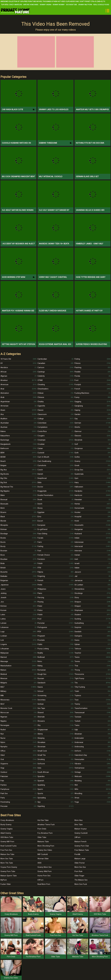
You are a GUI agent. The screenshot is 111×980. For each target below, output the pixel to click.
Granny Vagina (45, 5)
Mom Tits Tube (7, 863)
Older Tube (42, 837)
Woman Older (43, 859)
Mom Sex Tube (7, 859)
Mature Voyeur (81, 829)
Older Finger (79, 876)
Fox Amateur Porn (45, 833)
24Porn (77, 837)
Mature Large (80, 859)
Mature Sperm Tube (9, 876)
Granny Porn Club (82, 846)
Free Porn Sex (6, 850)
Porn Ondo (42, 829)
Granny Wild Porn (45, 871)
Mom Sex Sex (80, 867)
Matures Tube (43, 842)
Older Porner (80, 863)
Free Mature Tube (82, 850)
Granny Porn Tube (8, 871)
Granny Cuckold (81, 833)
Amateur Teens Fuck (46, 825)
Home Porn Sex (44, 876)
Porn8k (77, 854)
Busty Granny (6, 825)
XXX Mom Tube (71, 5)
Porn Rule (78, 871)
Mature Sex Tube (7, 854)
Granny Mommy (59, 5)
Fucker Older (6, 884)
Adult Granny (6, 833)
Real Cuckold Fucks (101, 5)
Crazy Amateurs (16, 5)
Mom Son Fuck (81, 884)
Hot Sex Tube (43, 820)
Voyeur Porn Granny (9, 867)
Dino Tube (79, 825)
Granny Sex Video (45, 850)
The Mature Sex (81, 880)
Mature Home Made (31, 5)
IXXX (39, 863)
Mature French (80, 842)
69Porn (40, 880)
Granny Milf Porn (85, 5)
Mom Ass (79, 820)
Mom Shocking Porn (46, 846)
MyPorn (4, 880)
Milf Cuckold (43, 854)
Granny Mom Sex (45, 867)
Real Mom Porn (44, 884)
